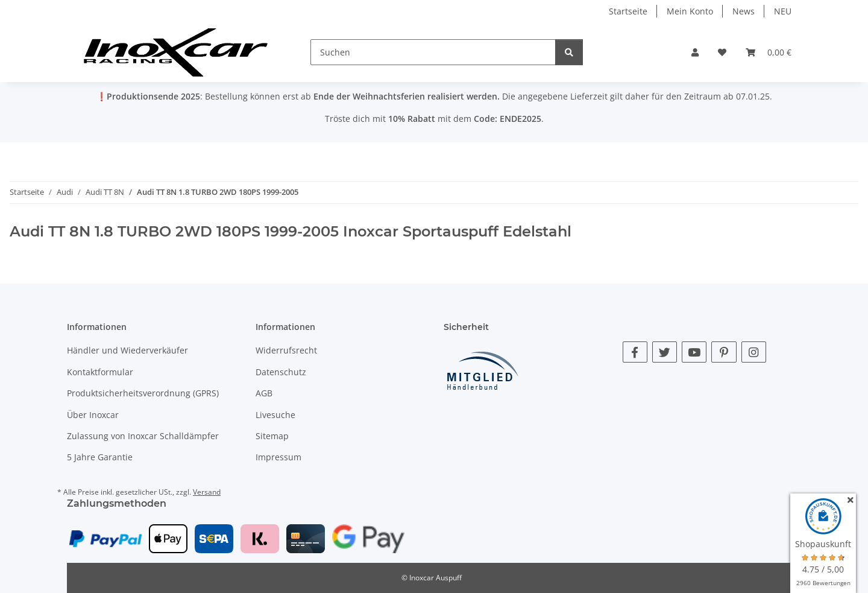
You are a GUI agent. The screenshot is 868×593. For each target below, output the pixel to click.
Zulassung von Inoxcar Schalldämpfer (143, 436)
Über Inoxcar (93, 415)
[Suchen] (433, 52)
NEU (783, 11)
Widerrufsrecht (286, 350)
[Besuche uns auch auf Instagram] (754, 352)
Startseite (628, 11)
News (744, 11)
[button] (695, 52)
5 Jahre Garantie (100, 457)
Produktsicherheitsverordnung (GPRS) (143, 393)
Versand (207, 492)
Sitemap (272, 436)
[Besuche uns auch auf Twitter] (665, 352)
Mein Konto (690, 11)
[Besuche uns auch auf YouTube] (694, 352)
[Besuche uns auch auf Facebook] (635, 352)
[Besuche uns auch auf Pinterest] (724, 352)
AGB (264, 393)
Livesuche (275, 415)
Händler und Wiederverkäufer (127, 350)
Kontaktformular (100, 372)
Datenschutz (281, 372)
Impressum (278, 457)
